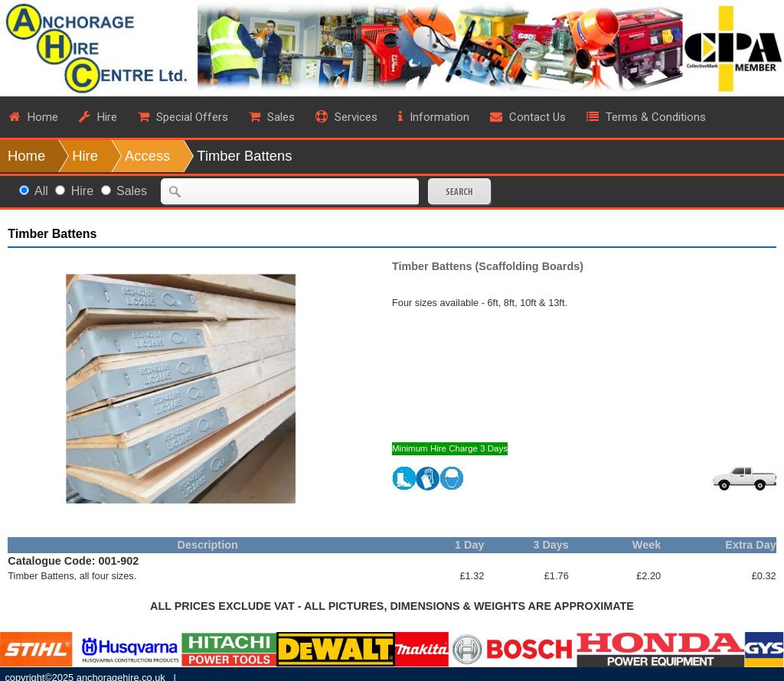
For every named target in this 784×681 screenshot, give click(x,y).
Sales (132, 191)
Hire (85, 156)
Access (147, 156)
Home (26, 156)
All (41, 191)
